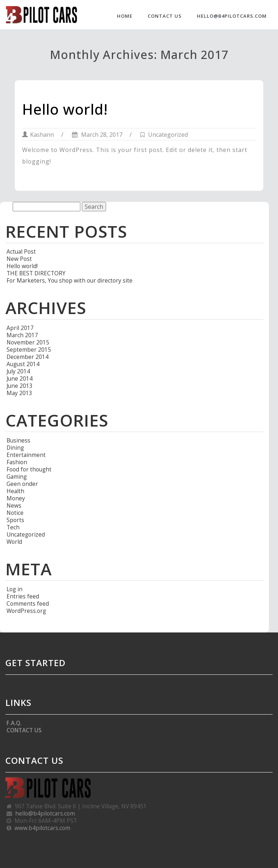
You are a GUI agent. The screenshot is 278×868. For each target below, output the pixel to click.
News (14, 505)
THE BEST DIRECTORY (36, 273)
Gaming (17, 477)
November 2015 (28, 342)
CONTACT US (165, 16)
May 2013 (19, 393)
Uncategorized (168, 135)
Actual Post (21, 251)
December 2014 (28, 357)
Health (15, 491)
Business (18, 440)
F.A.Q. (14, 723)
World (14, 542)
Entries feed (23, 596)
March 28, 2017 (97, 135)
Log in (14, 589)
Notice (15, 513)
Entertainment (26, 455)
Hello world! (65, 109)
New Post (19, 259)
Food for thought (29, 469)
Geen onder (22, 484)
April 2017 (20, 328)
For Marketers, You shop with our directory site (69, 280)
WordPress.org (26, 611)
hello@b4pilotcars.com (232, 16)
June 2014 (20, 378)
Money (16, 498)
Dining (15, 448)
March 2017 (22, 335)
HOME (125, 16)
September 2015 (29, 350)
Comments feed (28, 604)
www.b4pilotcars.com (42, 828)
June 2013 (20, 386)
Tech (13, 527)
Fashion (17, 462)
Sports (15, 520)
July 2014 (18, 371)
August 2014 (23, 364)
